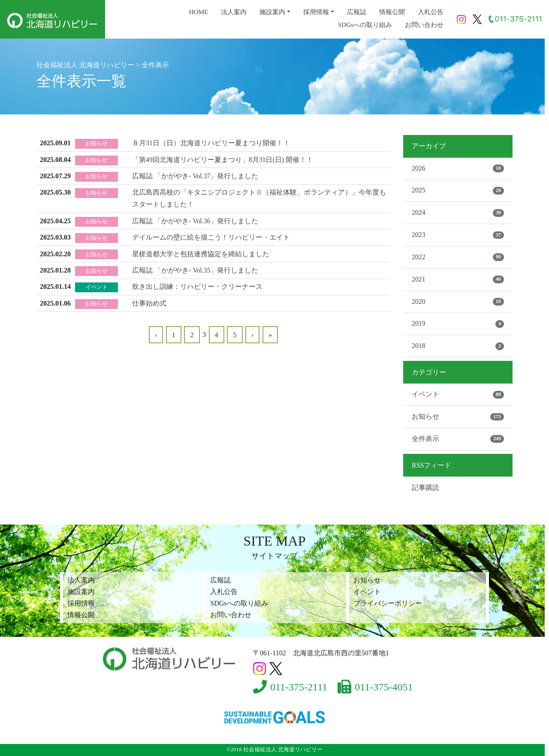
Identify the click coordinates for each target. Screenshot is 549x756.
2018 (458, 348)
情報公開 (392, 12)
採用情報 (316, 12)
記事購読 (425, 489)
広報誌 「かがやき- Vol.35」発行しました (195, 268)
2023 (458, 236)
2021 (458, 280)
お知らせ (458, 418)
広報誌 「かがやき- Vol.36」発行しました (195, 220)
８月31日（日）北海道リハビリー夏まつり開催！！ (211, 143)
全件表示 (458, 441)
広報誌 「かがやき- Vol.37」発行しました (195, 175)
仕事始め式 (149, 300)
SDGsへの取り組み (365, 25)
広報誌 (357, 12)
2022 (458, 258)
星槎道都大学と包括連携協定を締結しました (201, 252)
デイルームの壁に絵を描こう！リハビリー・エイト (211, 235)
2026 (458, 168)
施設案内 (272, 12)
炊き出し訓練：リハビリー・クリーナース (197, 284)
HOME (198, 12)
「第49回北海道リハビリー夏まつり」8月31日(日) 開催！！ (223, 159)
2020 (458, 303)
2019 (458, 325)
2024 (458, 213)
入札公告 (431, 12)
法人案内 (234, 12)
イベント (458, 396)
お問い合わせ (424, 25)
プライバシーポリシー (388, 603)
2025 (458, 191)
